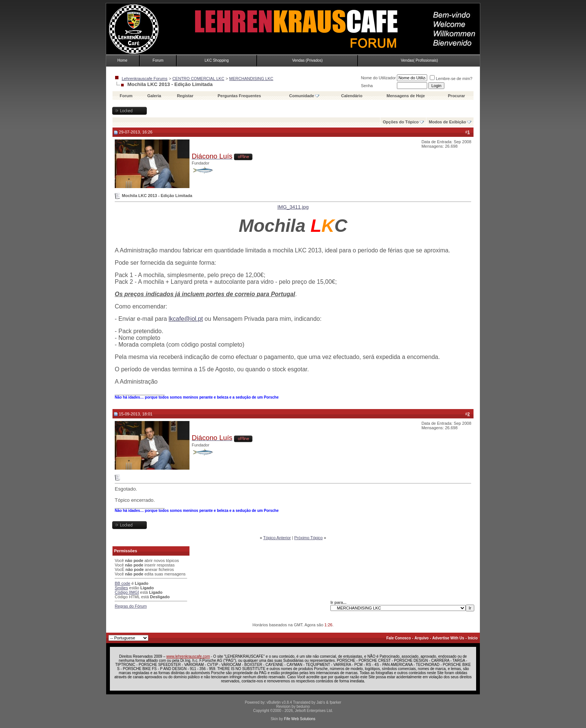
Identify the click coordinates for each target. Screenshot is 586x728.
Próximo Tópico (308, 538)
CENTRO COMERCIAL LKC (198, 79)
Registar (185, 96)
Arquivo (422, 638)
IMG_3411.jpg (293, 207)
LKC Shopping (217, 60)
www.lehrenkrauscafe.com (188, 656)
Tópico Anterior (277, 538)
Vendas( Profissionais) (419, 60)
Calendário (352, 96)
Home (122, 60)
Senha (367, 86)
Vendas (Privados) (308, 60)
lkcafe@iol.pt (186, 319)
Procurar (457, 96)
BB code (123, 583)
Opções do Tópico (401, 122)
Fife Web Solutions (300, 719)
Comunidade (304, 96)
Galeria (154, 96)
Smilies (121, 588)
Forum (158, 60)
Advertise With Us (448, 638)
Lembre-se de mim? (451, 79)
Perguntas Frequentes (239, 96)
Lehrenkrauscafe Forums (145, 79)
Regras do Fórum (131, 606)
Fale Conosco (399, 638)
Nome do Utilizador (379, 78)
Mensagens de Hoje (406, 96)
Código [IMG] (127, 592)
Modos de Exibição (447, 122)
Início (473, 638)
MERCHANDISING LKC (251, 79)
